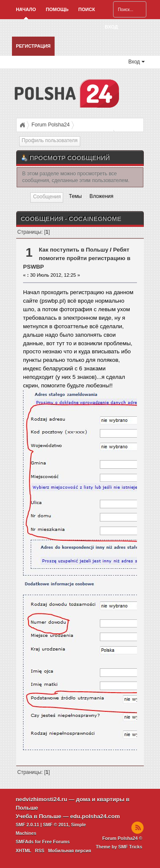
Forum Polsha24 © (122, 838)
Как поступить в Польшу (74, 250)
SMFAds (25, 842)
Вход (112, 27)
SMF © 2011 (56, 825)
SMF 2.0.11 (28, 825)
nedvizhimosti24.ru (42, 799)
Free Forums (56, 842)
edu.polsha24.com (95, 816)
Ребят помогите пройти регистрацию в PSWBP (77, 258)
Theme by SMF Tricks (119, 847)
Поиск (87, 9)
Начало (26, 9)
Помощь (57, 9)
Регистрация (33, 46)
